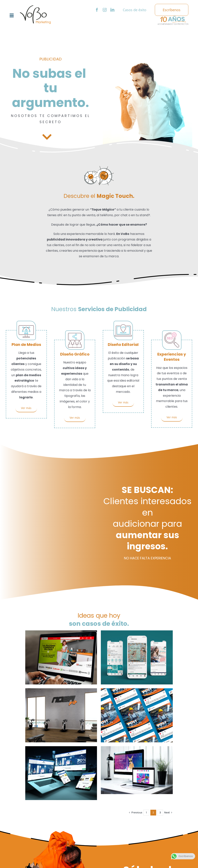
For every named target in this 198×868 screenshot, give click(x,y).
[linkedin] (112, 10)
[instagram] (105, 10)
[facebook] (97, 10)
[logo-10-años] (173, 17)
